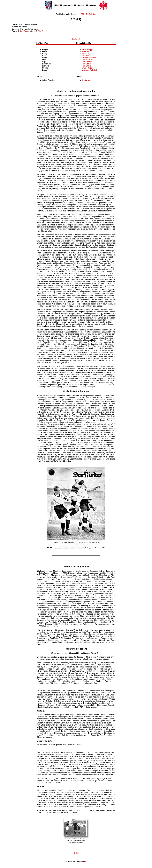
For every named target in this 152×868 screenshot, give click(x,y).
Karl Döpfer (87, 64)
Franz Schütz (87, 52)
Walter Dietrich (88, 68)
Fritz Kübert (87, 56)
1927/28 (81, 14)
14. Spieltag (91, 14)
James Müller (87, 60)
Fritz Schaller (43, 31)
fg (85, 861)
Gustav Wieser (88, 80)
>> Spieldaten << (76, 853)
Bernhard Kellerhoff (90, 70)
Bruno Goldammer (89, 58)
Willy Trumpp (87, 50)
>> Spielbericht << (76, 39)
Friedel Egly (87, 54)
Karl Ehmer (24, 31)
